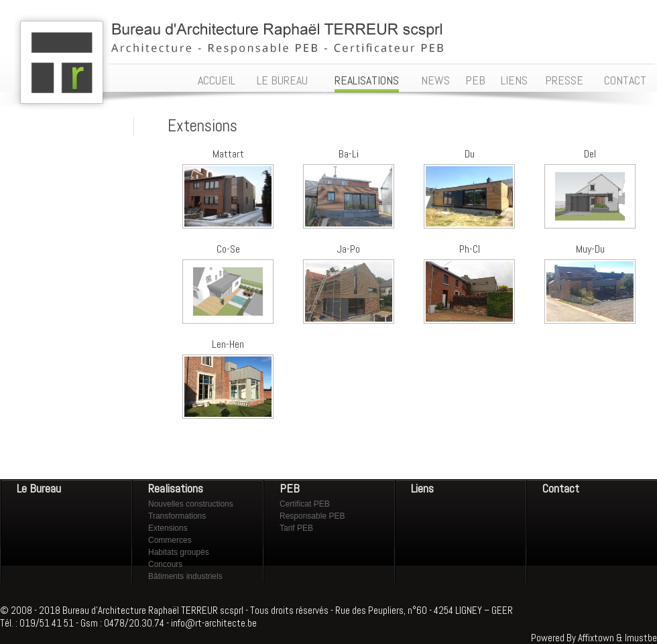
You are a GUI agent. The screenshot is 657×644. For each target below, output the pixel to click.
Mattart (228, 154)
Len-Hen (228, 344)
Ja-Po (349, 249)
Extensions (168, 528)
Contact (561, 488)
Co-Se (228, 249)
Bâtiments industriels (185, 576)
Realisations (176, 488)
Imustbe (641, 638)
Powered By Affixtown (573, 638)
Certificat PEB (305, 504)
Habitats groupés (179, 552)
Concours (165, 564)
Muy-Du (590, 249)
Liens (422, 488)
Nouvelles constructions (191, 504)
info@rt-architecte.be (214, 623)
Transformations (177, 516)
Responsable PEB (312, 516)
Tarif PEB (296, 528)
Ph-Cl (470, 249)
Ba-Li (349, 154)
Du (470, 154)
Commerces (170, 540)
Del (590, 154)
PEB (290, 488)
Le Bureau (39, 488)
